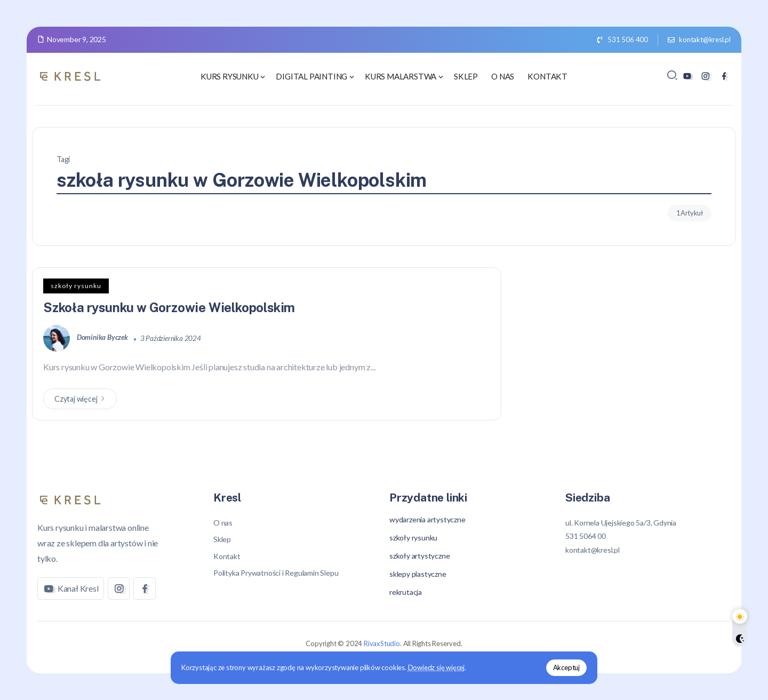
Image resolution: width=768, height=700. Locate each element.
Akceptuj (566, 667)
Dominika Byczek (103, 338)
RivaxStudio (382, 643)
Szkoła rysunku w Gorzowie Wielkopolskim (170, 307)
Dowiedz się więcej (436, 667)
